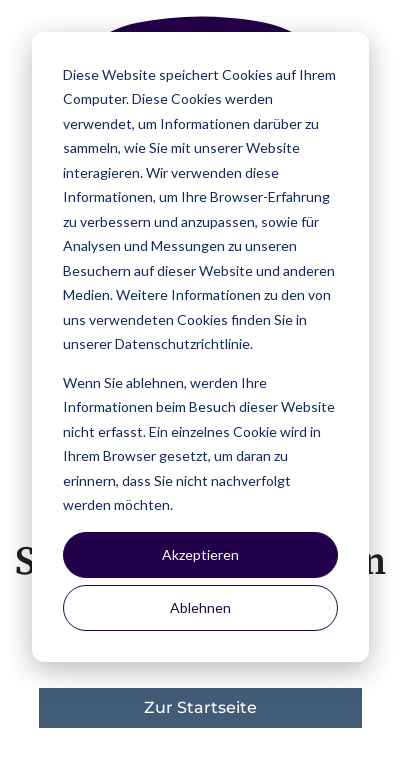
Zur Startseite (200, 707)
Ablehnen (200, 607)
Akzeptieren (200, 554)
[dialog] (200, 347)
